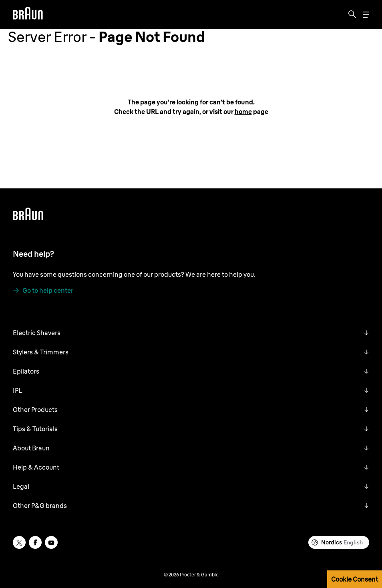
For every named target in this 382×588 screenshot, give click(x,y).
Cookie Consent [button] (355, 579)
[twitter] (19, 542)
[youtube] (51, 542)
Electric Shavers (37, 333)
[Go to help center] (43, 290)
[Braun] (28, 14)
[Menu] (366, 15)
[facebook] (35, 542)
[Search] (352, 14)
